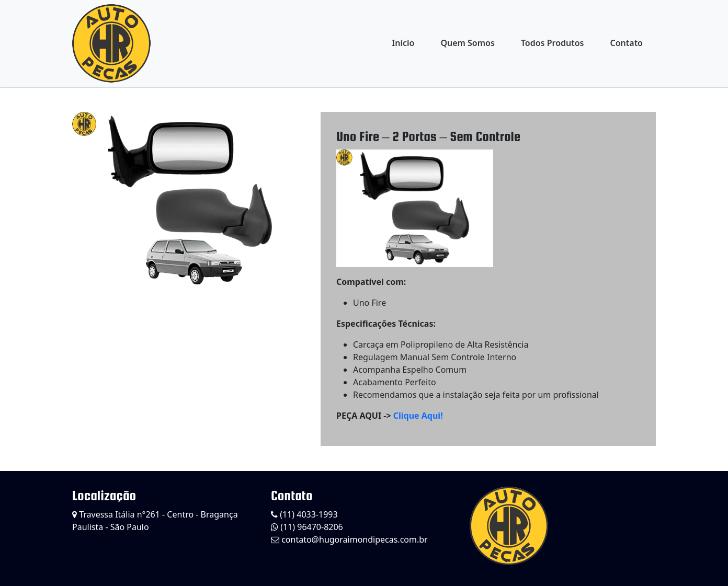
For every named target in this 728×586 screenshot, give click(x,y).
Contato (626, 43)
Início (403, 43)
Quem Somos (467, 43)
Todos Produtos (553, 43)
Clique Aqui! (418, 416)
